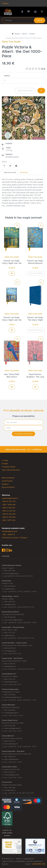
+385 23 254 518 (9, 511)
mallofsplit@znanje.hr (12, 775)
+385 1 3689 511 (8, 534)
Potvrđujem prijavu (23, 434)
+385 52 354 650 (9, 517)
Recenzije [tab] (24, 172)
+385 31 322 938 (9, 726)
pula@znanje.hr (10, 589)
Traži (40, 20)
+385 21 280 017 (9, 772)
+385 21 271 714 (9, 633)
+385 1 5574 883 (9, 695)
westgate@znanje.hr (11, 713)
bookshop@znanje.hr (12, 573)
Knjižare (5, 3)
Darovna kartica (8, 487)
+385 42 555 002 (9, 648)
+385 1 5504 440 (9, 504)
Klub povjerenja (8, 478)
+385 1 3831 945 (9, 788)
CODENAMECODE (38, 864)
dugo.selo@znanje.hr (12, 759)
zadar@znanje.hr (10, 666)
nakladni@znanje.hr (10, 531)
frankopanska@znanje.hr (13, 697)
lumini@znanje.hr (10, 651)
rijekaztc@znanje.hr (11, 682)
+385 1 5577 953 (9, 520)
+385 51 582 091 (9, 508)
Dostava (5, 484)
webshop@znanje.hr (10, 498)
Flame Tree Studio (12, 257)
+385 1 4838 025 (9, 757)
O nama (5, 460)
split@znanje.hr (10, 635)
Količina (7, 76)
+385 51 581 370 (9, 679)
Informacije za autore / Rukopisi (14, 537)
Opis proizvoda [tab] (10, 172)
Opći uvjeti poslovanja (11, 470)
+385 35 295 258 (9, 514)
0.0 (35, 69)
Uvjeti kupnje (7, 481)
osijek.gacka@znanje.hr (12, 728)
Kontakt (5, 463)
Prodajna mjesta (8, 467)
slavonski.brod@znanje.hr (13, 620)
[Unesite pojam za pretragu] (24, 20)
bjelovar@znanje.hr (11, 744)
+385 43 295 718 (9, 501)
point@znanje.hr (10, 790)
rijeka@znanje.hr (10, 604)
